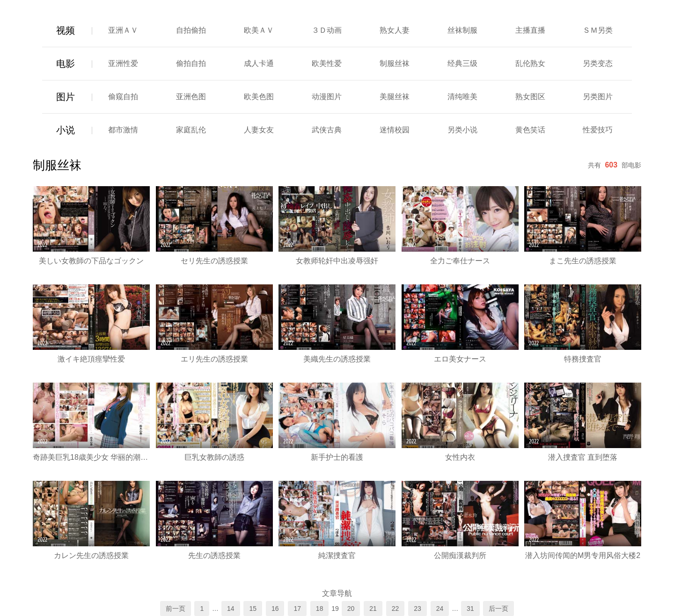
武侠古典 (327, 130)
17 (297, 609)
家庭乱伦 (191, 130)
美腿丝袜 (395, 97)
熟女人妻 (395, 30)
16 (275, 609)
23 (418, 609)
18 (320, 609)
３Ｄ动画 (327, 30)
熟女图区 (530, 97)
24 (440, 609)
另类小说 (462, 130)
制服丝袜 (395, 63)
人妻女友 (259, 130)
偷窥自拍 (123, 97)
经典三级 (462, 63)
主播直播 (530, 30)
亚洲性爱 (123, 63)
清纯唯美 (462, 97)
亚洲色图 (191, 97)
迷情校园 (395, 130)
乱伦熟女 (530, 63)
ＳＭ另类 (598, 30)
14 (231, 609)
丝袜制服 (462, 30)
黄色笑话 (530, 130)
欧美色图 (259, 97)
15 (253, 609)
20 (351, 609)
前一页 (176, 609)
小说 (66, 130)
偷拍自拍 (191, 63)
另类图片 (598, 97)
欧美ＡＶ (259, 30)
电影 (66, 64)
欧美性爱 (327, 63)
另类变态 (598, 63)
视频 (66, 30)
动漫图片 (327, 97)
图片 (66, 97)
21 (373, 609)
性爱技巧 (598, 130)
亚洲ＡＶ (123, 30)
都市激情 (123, 130)
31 (470, 609)
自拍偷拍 (191, 30)
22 (396, 609)
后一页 (498, 609)
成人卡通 (259, 63)
